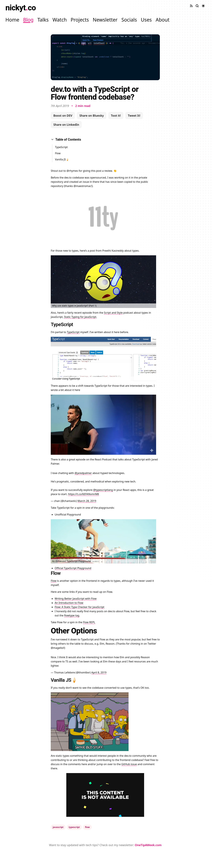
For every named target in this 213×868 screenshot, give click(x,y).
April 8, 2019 (99, 672)
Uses (146, 20)
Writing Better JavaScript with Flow (76, 599)
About (163, 20)
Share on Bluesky (92, 116)
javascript (58, 827)
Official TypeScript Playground (73, 568)
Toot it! (116, 116)
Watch (60, 20)
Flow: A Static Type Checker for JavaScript (80, 607)
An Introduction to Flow (69, 603)
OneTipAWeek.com (148, 845)
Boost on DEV (63, 116)
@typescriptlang (103, 490)
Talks (43, 20)
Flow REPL (89, 622)
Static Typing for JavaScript (80, 317)
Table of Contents (66, 139)
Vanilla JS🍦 (62, 159)
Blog (28, 20)
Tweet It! (134, 116)
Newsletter (105, 20)
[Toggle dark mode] (203, 6)
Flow (58, 153)
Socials (129, 20)
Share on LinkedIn (66, 125)
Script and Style (113, 313)
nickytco (21, 8)
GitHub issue (129, 764)
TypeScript (61, 147)
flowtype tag (72, 615)
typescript (74, 827)
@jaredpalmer (83, 473)
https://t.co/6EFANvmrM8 (83, 494)
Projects (80, 20)
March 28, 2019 (87, 501)
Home (12, 20)
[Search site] (197, 6)
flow (87, 827)
